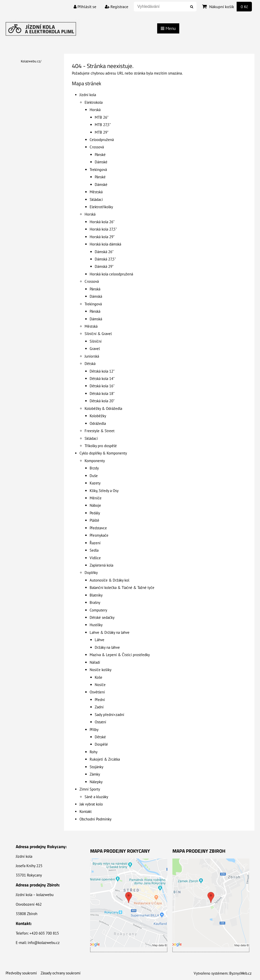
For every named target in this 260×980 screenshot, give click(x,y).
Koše (99, 677)
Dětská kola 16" (102, 386)
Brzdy (94, 468)
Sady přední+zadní (109, 715)
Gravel (95, 349)
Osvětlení (97, 692)
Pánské (100, 155)
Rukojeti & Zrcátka (105, 759)
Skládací (96, 199)
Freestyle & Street (100, 431)
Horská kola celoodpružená (111, 274)
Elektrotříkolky (101, 207)
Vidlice (95, 558)
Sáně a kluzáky (96, 797)
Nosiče (100, 685)
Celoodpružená (102, 140)
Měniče (96, 498)
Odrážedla (98, 423)
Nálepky (96, 782)
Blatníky (96, 595)
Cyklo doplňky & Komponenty (103, 453)
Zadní (99, 707)
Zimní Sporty (90, 789)
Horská (95, 110)
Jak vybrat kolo (91, 804)
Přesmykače (99, 535)
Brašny (95, 602)
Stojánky (96, 767)
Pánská (95, 289)
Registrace (117, 7)
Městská (96, 192)
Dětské (100, 737)
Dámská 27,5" (105, 259)
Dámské (101, 162)
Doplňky (91, 573)
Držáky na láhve (107, 647)
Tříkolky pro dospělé (101, 446)
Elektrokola (94, 102)
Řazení (95, 543)
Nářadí (95, 662)
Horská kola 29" (102, 237)
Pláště (94, 520)
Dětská (90, 364)
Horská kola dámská (105, 244)
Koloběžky (98, 416)
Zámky (95, 774)
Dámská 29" (104, 266)
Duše (94, 476)
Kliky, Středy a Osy (104, 491)
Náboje (95, 505)
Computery (98, 610)
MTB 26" (102, 117)
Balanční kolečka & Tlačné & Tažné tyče (122, 588)
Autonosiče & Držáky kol (109, 580)
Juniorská (92, 356)
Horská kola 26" (102, 222)
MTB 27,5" (103, 125)
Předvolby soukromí (21, 973)
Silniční (96, 341)
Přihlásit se (85, 7)
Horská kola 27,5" (103, 229)
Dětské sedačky (102, 617)
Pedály (95, 513)
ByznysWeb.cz (240, 973)
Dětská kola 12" (102, 371)
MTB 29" (102, 132)
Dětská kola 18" (102, 393)
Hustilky (96, 625)
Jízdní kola (88, 95)
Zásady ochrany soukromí (61, 973)
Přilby (94, 730)
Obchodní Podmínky (95, 819)
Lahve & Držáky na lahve (110, 632)
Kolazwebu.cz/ (31, 61)
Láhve (100, 640)
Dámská (96, 296)
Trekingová (98, 170)
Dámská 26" (104, 252)
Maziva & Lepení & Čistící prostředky (120, 655)
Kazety (95, 483)
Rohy (94, 752)
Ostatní (100, 722)
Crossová (97, 147)
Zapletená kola (101, 565)
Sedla (94, 550)
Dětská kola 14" (102, 379)
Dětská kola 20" (102, 401)
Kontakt (86, 811)
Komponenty (95, 461)
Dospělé (101, 744)
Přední (100, 700)
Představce (98, 528)
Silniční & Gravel (98, 334)
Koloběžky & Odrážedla (103, 408)
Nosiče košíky (101, 670)
